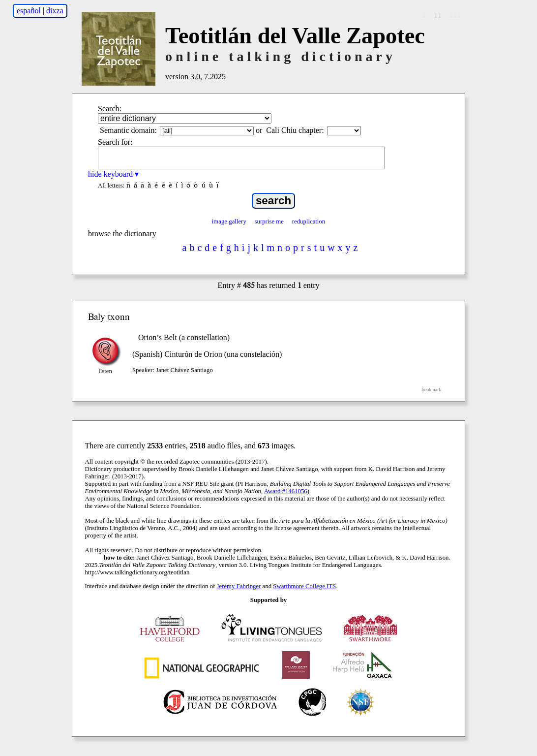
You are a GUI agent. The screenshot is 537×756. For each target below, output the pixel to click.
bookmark (432, 390)
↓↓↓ (455, 15)
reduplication (309, 221)
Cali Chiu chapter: (295, 130)
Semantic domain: (128, 130)
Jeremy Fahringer (239, 586)
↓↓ (438, 15)
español (29, 11)
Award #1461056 (286, 491)
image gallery (229, 221)
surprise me (269, 221)
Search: (110, 109)
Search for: (115, 142)
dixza (55, 11)
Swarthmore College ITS (304, 586)
